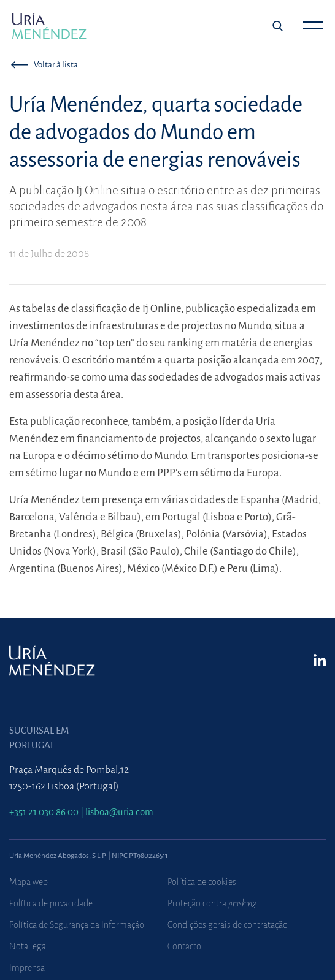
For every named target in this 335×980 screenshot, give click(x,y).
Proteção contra (212, 903)
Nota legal (29, 946)
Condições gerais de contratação (228, 925)
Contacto (184, 946)
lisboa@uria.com (119, 812)
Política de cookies (202, 882)
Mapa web (29, 882)
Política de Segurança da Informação (77, 925)
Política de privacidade (51, 903)
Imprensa (27, 968)
